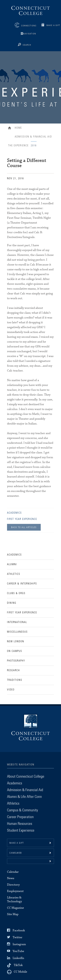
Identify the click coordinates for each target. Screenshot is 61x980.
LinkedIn (18, 958)
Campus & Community (22, 810)
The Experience (18, 146)
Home (10, 128)
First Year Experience (22, 519)
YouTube (18, 951)
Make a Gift (53, 25)
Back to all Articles (24, 527)
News (11, 878)
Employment (15, 891)
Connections (29, 26)
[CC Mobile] (17, 972)
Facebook (19, 930)
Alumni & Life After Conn (24, 797)
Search (27, 45)
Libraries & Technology (14, 899)
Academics (14, 513)
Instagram (19, 944)
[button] (30, 861)
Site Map (13, 914)
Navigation (30, 34)
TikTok (18, 965)
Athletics (13, 803)
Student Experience (21, 830)
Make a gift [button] (17, 843)
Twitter (17, 937)
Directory (13, 885)
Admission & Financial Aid (33, 137)
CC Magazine (15, 908)
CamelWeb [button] (16, 853)
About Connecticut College (26, 777)
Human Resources (20, 824)
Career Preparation (20, 817)
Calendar (13, 872)
